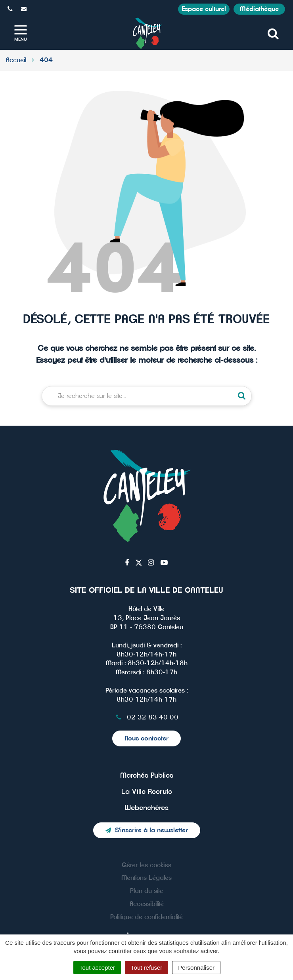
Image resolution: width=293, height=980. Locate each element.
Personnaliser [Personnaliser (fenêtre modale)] (196, 968)
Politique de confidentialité (146, 917)
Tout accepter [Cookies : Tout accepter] (97, 968)
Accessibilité (147, 904)
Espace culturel (204, 9)
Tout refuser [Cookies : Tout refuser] (146, 968)
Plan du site (146, 891)
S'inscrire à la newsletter (147, 830)
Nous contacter (146, 738)
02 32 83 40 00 (146, 717)
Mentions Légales (146, 878)
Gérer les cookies (146, 865)
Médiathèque (259, 9)
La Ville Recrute (147, 792)
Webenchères (146, 808)
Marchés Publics (147, 776)
